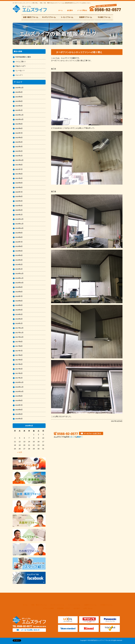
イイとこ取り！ (21, 62)
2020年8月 (19, 187)
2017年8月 (19, 346)
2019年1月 (19, 269)
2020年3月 (19, 206)
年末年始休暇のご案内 (23, 57)
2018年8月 (19, 292)
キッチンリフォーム (57, 605)
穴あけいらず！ (21, 66)
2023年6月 (19, 101)
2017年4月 (19, 364)
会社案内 (70, 10)
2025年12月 (19, 88)
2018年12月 (19, 274)
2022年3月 (19, 147)
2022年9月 (19, 124)
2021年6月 (19, 174)
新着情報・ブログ (63, 608)
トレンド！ (19, 75)
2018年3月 (19, 314)
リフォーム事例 (48, 608)
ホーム (60, 10)
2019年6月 (19, 246)
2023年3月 (19, 106)
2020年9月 (19, 183)
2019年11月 (19, 224)
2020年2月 (19, 210)
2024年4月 (19, 92)
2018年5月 (19, 305)
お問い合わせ (88, 608)
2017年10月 (19, 337)
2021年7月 (19, 169)
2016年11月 (19, 387)
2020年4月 (19, 201)
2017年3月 (19, 369)
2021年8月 (19, 165)
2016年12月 (19, 382)
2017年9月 (19, 342)
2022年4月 (19, 142)
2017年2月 (19, 373)
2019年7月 (19, 242)
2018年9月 (19, 287)
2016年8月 (19, 401)
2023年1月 (19, 110)
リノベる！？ (20, 71)
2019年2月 (19, 265)
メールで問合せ (82, 10)
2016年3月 (19, 419)
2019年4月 (19, 255)
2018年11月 (19, 278)
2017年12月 (19, 328)
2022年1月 (19, 156)
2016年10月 (19, 392)
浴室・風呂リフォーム (39, 605)
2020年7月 (19, 192)
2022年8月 (19, 128)
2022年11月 (19, 115)
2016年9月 (19, 396)
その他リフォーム (106, 605)
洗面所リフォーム (90, 605)
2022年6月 (19, 138)
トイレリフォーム (74, 605)
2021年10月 (19, 160)
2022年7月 (19, 133)
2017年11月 (19, 333)
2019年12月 (19, 219)
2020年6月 (19, 197)
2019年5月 (19, 251)
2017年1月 (19, 378)
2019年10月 (19, 228)
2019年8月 (19, 237)
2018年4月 (19, 310)
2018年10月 (19, 283)
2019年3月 (19, 260)
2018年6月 (19, 301)
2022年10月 (19, 119)
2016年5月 (19, 414)
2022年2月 (19, 151)
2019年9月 (19, 233)
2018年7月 (19, 296)
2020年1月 (19, 215)
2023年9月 (19, 97)
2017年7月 (19, 351)
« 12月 (20, 452)
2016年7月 (19, 405)
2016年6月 (19, 410)
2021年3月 (19, 178)
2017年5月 (19, 360)
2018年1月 (19, 323)
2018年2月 (19, 319)
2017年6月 (19, 355)
